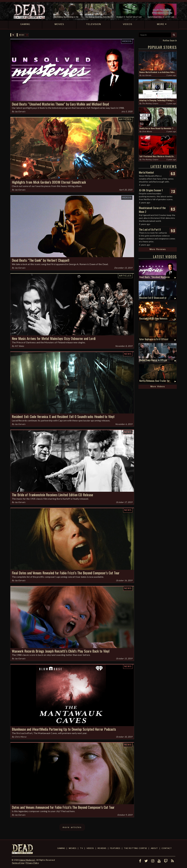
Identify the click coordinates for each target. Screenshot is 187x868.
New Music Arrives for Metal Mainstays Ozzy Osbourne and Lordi (54, 338)
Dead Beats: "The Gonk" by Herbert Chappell (41, 260)
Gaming (61, 848)
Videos (127, 41)
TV (81, 848)
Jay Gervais (20, 111)
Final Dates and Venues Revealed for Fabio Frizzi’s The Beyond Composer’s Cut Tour (66, 573)
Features (115, 848)
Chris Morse (21, 737)
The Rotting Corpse (150, 104)
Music (22, 35)
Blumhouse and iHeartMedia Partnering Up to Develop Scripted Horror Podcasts (64, 729)
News (128, 354)
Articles (125, 119)
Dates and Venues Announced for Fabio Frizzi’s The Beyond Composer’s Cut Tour (63, 807)
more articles (72, 827)
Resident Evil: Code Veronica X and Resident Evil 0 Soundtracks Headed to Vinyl (63, 416)
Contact (167, 848)
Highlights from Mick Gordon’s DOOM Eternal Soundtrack (49, 182)
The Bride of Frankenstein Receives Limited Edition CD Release (52, 495)
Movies (73, 848)
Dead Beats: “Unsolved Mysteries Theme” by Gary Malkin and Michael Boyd (60, 104)
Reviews (102, 848)
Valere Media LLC (27, 860)
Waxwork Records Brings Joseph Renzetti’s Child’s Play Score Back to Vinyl (61, 651)
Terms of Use (18, 863)
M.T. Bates (19, 346)
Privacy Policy (32, 863)
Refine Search (170, 40)
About (154, 848)
